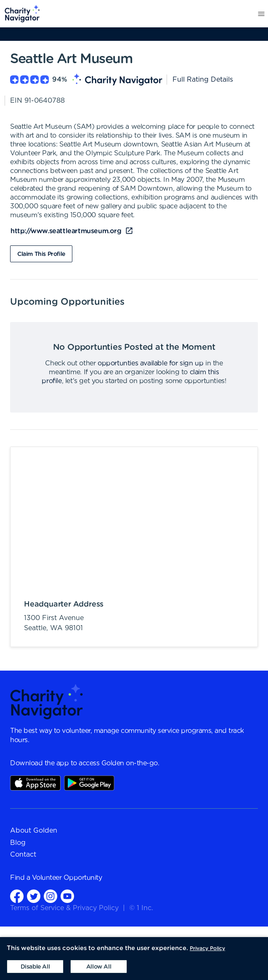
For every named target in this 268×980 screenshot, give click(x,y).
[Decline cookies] (35, 967)
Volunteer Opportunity (67, 878)
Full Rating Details (203, 80)
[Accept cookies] (99, 967)
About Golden (34, 831)
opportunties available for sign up (150, 363)
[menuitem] (20, 14)
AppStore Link (35, 783)
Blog (18, 843)
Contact (23, 855)
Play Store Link (89, 783)
